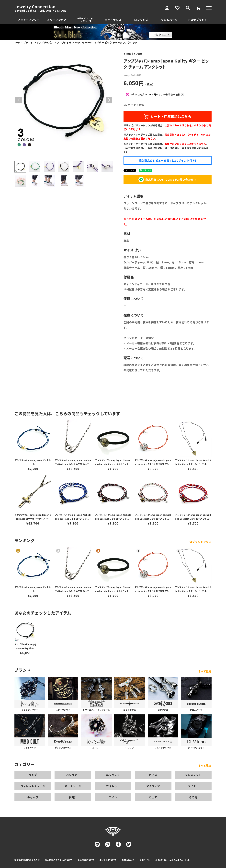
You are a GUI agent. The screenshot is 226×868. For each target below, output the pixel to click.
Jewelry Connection (35, 7)
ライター (193, 786)
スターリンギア (57, 20)
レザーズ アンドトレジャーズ (85, 20)
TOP (17, 42)
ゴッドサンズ (113, 20)
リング (33, 775)
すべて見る (205, 671)
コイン (113, 797)
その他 (193, 797)
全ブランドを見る (201, 542)
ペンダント (73, 775)
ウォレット (113, 786)
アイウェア (153, 786)
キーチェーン (73, 786)
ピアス (153, 775)
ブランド (28, 42)
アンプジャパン (45, 42)
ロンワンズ (141, 20)
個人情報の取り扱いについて (59, 860)
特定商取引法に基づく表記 (27, 860)
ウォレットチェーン (33, 786)
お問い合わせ (128, 860)
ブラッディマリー (28, 20)
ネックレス (113, 775)
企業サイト (145, 860)
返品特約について (86, 860)
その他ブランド (197, 20)
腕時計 (73, 797)
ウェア (153, 797)
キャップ (33, 797)
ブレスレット (193, 775)
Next (109, 100)
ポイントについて (108, 860)
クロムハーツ (169, 20)
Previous (18, 100)
